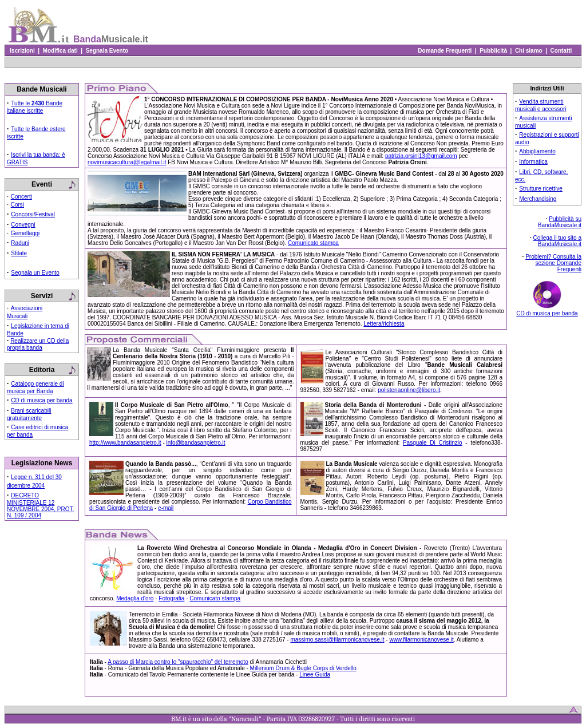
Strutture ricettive (541, 189)
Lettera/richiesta (384, 324)
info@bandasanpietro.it (196, 443)
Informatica (533, 162)
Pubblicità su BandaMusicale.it (560, 222)
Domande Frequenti (445, 51)
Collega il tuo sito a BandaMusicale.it (558, 241)
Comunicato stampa (313, 243)
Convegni (23, 225)
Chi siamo (528, 51)
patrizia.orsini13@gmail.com (421, 156)
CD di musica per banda (41, 400)
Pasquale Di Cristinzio (433, 443)
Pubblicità (494, 51)
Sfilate (19, 253)
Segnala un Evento (35, 273)
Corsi (17, 205)
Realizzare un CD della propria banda (38, 344)
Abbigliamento (537, 151)
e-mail (166, 508)
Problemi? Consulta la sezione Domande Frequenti (553, 263)
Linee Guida (315, 674)
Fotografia (171, 598)
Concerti (21, 197)
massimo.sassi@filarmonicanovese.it (337, 640)
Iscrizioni (22, 51)
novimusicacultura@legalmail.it (127, 162)
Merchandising (538, 199)
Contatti (561, 51)
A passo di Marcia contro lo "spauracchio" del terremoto (178, 662)
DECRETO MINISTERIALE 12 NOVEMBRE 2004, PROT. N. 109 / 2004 (40, 505)
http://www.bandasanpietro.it (125, 443)
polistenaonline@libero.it (409, 390)
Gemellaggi (25, 233)
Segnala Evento (107, 51)
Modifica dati (60, 51)
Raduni (20, 243)
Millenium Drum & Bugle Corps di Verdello (303, 668)
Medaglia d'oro (135, 598)
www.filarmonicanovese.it (421, 640)
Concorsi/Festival (33, 214)
